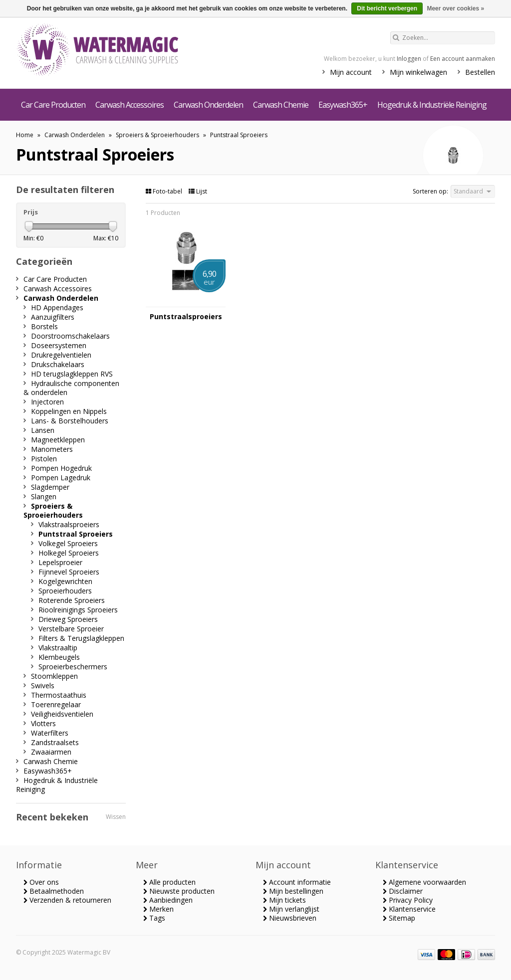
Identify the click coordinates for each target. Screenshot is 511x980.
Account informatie (297, 882)
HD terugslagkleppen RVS (72, 374)
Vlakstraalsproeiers (69, 524)
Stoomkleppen (54, 676)
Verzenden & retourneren (67, 900)
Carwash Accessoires (129, 105)
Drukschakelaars (58, 364)
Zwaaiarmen (51, 752)
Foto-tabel (165, 191)
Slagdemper (50, 487)
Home (25, 135)
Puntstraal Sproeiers (239, 135)
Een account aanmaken (463, 59)
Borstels (44, 326)
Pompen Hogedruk (61, 468)
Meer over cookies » (455, 8)
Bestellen (480, 72)
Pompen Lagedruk (61, 478)
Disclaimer (403, 891)
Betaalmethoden (54, 891)
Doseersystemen (59, 345)
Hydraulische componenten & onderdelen (71, 388)
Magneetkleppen (58, 440)
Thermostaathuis (59, 695)
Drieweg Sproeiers (68, 619)
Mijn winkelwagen (418, 72)
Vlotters (43, 723)
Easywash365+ (343, 105)
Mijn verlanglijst (291, 909)
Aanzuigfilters (53, 317)
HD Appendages (57, 307)
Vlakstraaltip (58, 648)
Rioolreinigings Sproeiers (78, 610)
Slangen (44, 496)
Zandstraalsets (55, 742)
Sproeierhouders (65, 591)
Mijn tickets (284, 900)
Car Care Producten (53, 105)
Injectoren (47, 402)
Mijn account (351, 72)
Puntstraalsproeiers (186, 317)
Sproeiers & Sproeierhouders (157, 135)
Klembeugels (59, 657)
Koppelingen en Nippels (69, 411)
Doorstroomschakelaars (70, 336)
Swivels (43, 686)
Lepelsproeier (60, 562)
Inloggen (409, 59)
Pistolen (44, 459)
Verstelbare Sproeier (71, 629)
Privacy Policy (408, 900)
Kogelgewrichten (65, 581)
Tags (154, 918)
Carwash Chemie (281, 105)
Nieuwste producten (179, 891)
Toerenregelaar (56, 704)
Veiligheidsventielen (62, 714)
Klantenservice (409, 909)
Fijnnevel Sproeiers (69, 572)
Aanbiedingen (168, 900)
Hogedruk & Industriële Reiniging (432, 105)
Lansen (43, 430)
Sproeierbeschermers (73, 667)
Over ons (41, 882)
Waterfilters (50, 733)
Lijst (198, 191)
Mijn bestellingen (293, 891)
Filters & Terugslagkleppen (81, 638)
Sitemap (399, 918)
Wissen (116, 817)
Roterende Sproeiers (72, 600)
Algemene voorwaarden (424, 882)
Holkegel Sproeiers (69, 553)
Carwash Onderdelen (208, 105)
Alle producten (169, 882)
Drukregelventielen (61, 355)
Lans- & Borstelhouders (70, 421)
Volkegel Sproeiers (68, 543)
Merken (158, 909)
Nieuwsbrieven (290, 918)
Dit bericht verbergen (387, 8)
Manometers (52, 449)
